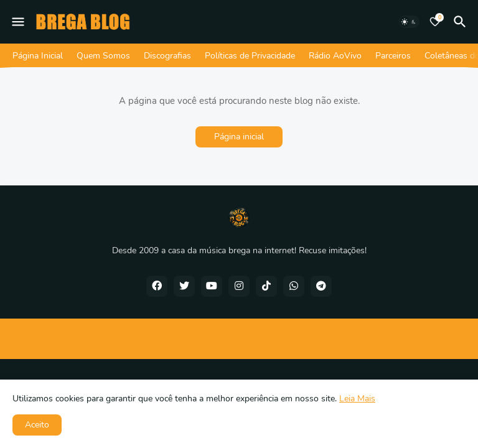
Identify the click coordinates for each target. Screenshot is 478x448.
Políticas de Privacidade (250, 56)
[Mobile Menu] (18, 22)
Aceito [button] (37, 425)
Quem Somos (103, 56)
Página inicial (239, 137)
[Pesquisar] (462, 22)
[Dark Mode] (409, 22)
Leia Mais (357, 399)
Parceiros (393, 56)
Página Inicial (38, 56)
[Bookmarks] (435, 22)
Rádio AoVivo (335, 56)
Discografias (167, 56)
